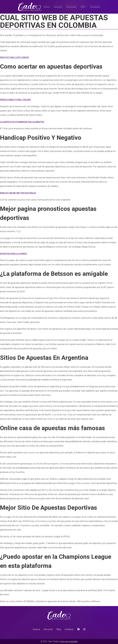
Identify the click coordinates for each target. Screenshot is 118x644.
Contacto (95, 6)
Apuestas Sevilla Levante (13, 254)
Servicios (71, 6)
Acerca (58, 6)
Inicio (47, 6)
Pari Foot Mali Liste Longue (14, 57)
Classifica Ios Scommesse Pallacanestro (22, 122)
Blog (83, 6)
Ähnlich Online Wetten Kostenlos (18, 193)
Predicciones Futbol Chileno (15, 100)
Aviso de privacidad (69, 641)
